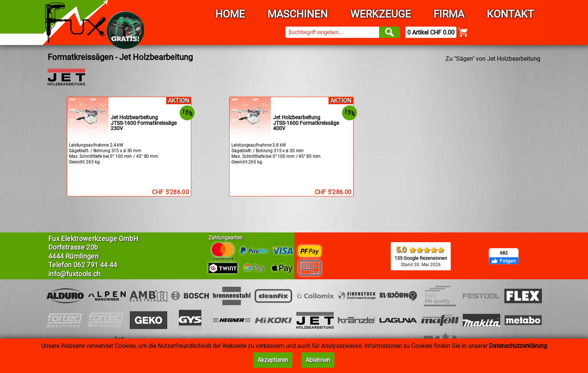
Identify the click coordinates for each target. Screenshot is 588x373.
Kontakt (510, 14)
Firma (449, 14)
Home (230, 14)
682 (504, 253)
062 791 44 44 (95, 265)
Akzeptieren (273, 360)
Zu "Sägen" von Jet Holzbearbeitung (493, 59)
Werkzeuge (381, 14)
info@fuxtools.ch (75, 274)
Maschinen (298, 14)
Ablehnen (318, 360)
